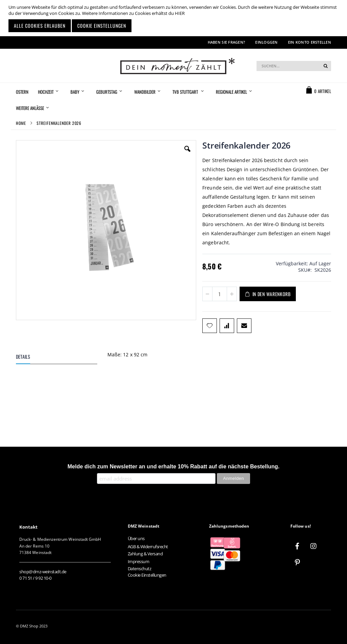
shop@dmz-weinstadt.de (43, 572)
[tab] (62, 358)
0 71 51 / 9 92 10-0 (35, 578)
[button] (187, 154)
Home (21, 123)
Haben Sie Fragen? (227, 42)
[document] (174, 18)
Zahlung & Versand (145, 554)
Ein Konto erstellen (310, 42)
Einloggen (266, 42)
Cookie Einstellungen (147, 575)
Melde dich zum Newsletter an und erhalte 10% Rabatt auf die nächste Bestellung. (173, 467)
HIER (180, 13)
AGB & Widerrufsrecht (148, 547)
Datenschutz (140, 569)
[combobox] (294, 66)
